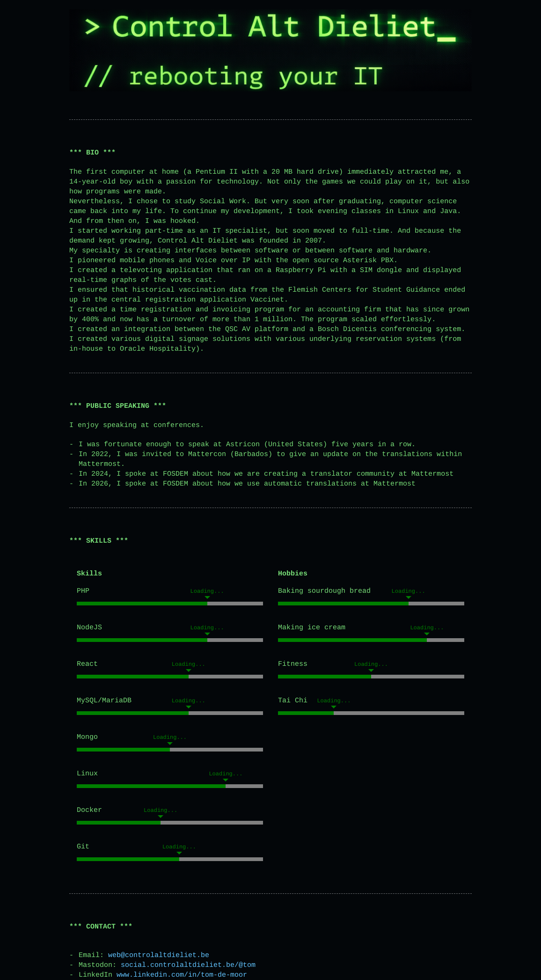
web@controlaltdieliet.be (159, 955)
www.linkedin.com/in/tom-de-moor (182, 975)
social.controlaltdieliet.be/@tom (188, 965)
